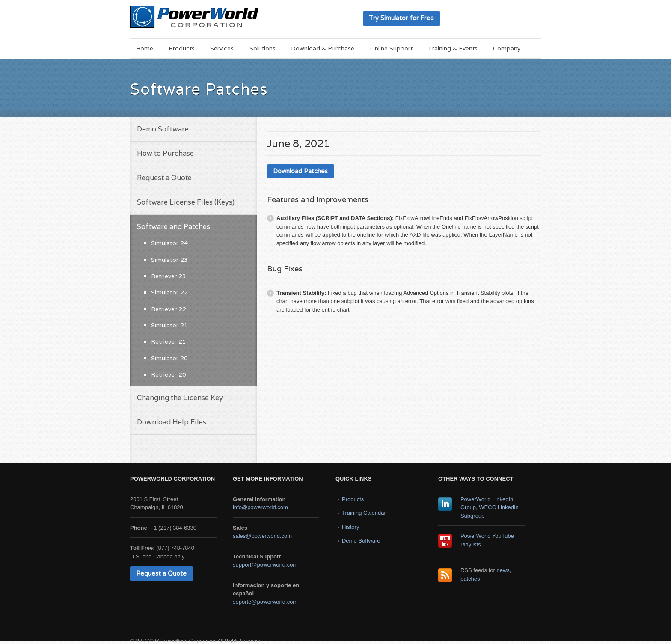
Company (507, 48)
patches (470, 579)
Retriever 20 (169, 374)
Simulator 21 (169, 325)
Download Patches (300, 171)
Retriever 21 (169, 341)
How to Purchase (165, 153)
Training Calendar (364, 513)
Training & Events (453, 48)
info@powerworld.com (260, 507)
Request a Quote (164, 178)
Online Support (391, 48)
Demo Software (163, 129)
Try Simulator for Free (401, 18)
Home (145, 48)
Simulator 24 (169, 243)
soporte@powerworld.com (265, 602)
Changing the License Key (180, 398)
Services (222, 48)
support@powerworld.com (265, 565)
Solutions (263, 48)
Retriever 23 (169, 276)
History (350, 527)
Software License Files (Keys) (186, 202)
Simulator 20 (169, 358)
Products (182, 48)
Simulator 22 (169, 292)
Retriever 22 (169, 309)
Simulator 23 (169, 260)
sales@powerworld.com (262, 536)
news (503, 570)
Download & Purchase (323, 48)
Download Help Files (172, 422)
